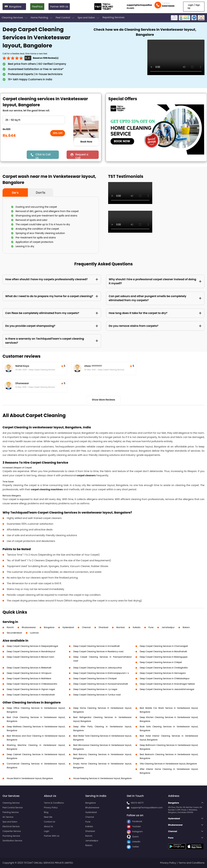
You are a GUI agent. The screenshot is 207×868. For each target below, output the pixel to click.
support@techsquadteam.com (139, 6)
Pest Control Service (13, 808)
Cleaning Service (11, 803)
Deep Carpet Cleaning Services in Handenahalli (31, 695)
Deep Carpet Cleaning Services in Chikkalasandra (32, 684)
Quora (133, 837)
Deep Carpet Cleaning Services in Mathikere (29, 678)
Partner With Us (59, 7)
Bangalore (49, 627)
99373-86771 (137, 803)
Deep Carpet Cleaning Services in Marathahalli (163, 651)
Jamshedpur (168, 627)
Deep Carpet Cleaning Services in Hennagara (163, 673)
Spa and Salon (89, 18)
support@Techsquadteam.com (147, 808)
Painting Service (11, 812)
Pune (151, 627)
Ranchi (10, 627)
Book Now (86, 142)
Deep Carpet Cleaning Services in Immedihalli (96, 646)
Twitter (133, 847)
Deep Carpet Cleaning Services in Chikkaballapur (165, 678)
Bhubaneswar (29, 627)
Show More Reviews (104, 400)
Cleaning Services (15, 18)
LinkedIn (133, 842)
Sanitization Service (12, 841)
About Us (48, 826)
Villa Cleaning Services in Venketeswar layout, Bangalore (168, 764)
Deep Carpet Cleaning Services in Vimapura (29, 673)
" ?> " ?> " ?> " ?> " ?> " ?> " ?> (34, 120)
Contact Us (50, 822)
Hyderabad (68, 627)
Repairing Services (113, 17)
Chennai (86, 627)
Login (47, 831)
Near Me (48, 817)
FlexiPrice (37, 7)
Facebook (134, 821)
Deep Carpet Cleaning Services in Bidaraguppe (164, 657)
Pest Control (65, 18)
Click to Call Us (43, 156)
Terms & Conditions (54, 803)
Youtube (134, 826)
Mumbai (120, 627)
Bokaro (186, 627)
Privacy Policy (51, 808)
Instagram (135, 831)
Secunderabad (14, 633)
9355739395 (168, 6)
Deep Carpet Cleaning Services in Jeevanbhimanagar (167, 689)
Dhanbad (103, 627)
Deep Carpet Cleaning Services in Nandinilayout (31, 651)
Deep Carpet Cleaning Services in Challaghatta (164, 668)
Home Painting (42, 18)
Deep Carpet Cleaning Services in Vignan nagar (31, 689)
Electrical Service (11, 826)
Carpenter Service (12, 831)
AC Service (8, 817)
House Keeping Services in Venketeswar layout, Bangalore (102, 778)
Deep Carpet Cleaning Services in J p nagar (95, 689)
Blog (46, 812)
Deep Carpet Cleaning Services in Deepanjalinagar (32, 646)
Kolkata (137, 627)
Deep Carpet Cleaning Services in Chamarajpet (164, 646)
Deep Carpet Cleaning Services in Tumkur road (97, 695)
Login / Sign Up (194, 6)
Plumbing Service (11, 836)
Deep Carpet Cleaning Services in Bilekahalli (29, 668)
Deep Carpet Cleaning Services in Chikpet (161, 662)
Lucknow (34, 633)
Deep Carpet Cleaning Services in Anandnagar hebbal (167, 684)
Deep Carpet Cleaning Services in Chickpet (95, 678)
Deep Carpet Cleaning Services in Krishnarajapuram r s (101, 673)
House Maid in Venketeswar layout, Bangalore (30, 778)
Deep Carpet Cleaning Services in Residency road (98, 651)
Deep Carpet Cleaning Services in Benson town (31, 657)
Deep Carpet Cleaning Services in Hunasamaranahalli (100, 684)
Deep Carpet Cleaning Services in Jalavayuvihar (98, 668)
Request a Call (82, 156)
